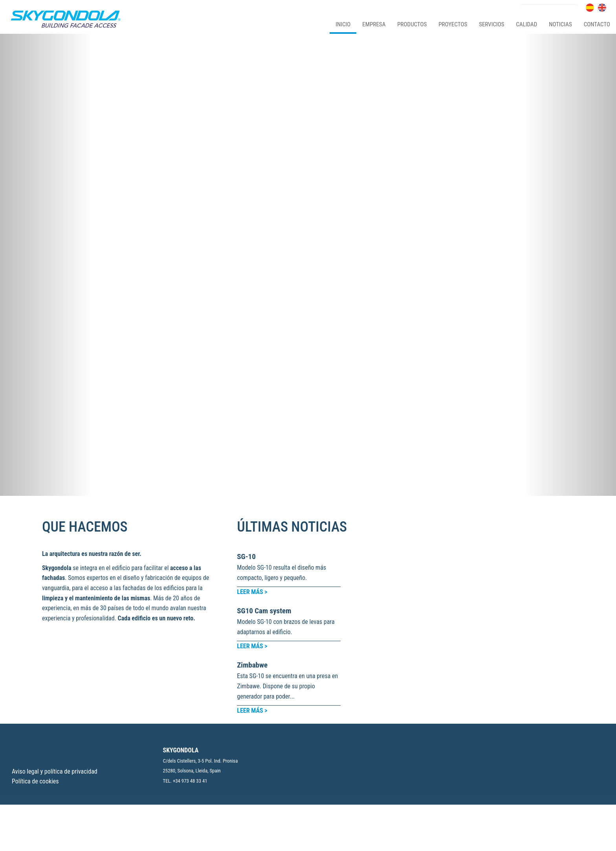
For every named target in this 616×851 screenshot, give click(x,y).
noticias (560, 24)
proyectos (453, 24)
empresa (374, 24)
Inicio (343, 24)
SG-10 (246, 374)
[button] (46, 174)
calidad (527, 24)
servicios (491, 24)
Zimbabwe (252, 483)
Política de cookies (35, 760)
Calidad (523, 119)
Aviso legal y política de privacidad (55, 749)
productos (412, 24)
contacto (597, 24)
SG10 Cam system (264, 428)
